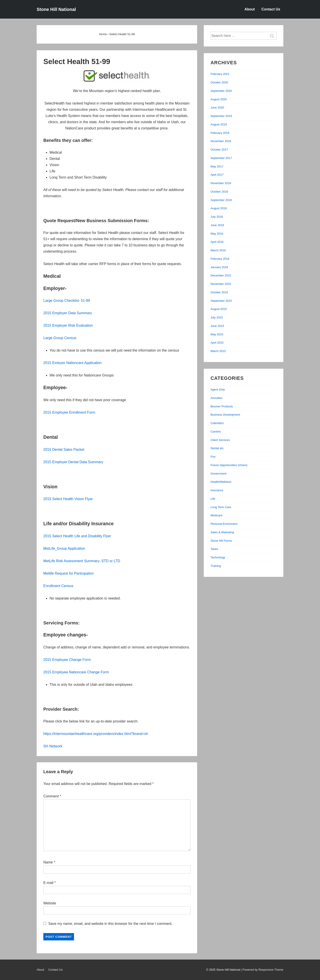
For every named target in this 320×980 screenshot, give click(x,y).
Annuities (216, 398)
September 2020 (221, 91)
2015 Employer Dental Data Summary (73, 462)
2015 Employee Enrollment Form (69, 412)
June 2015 (217, 326)
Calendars (217, 423)
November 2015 (221, 284)
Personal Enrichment (224, 524)
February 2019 (220, 133)
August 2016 (219, 208)
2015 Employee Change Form (67, 660)
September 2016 (221, 200)
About (250, 9)
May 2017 (217, 166)
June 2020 (217, 108)
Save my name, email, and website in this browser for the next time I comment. (110, 924)
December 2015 (221, 275)
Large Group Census (60, 338)
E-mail (48, 883)
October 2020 (219, 82)
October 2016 (219, 192)
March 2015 (218, 351)
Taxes (214, 549)
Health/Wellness (221, 482)
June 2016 (217, 225)
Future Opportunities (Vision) (229, 465)
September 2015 (221, 301)
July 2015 (217, 317)
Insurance (217, 490)
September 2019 (221, 116)
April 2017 (217, 175)
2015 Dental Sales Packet (64, 450)
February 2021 (220, 74)
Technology (218, 557)
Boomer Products (222, 406)
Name (48, 862)
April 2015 (217, 343)
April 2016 (217, 242)
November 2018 (221, 141)
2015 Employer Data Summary (68, 313)
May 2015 (217, 334)
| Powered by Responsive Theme (262, 970)
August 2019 (219, 124)
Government (218, 474)
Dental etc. (217, 448)
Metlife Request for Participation (69, 573)
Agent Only (218, 389)
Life (213, 499)
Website (50, 903)
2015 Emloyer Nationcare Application (72, 363)
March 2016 (218, 250)
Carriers (216, 432)
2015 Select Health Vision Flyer (68, 499)
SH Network (53, 746)
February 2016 (220, 259)
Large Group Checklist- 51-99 (67, 301)
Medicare (216, 515)
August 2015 (219, 309)
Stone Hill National (56, 9)
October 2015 (219, 292)
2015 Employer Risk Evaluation (68, 325)
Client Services (220, 440)
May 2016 (217, 234)
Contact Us (271, 9)
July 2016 (217, 217)
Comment (52, 796)
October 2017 (219, 150)
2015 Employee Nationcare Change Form (76, 672)
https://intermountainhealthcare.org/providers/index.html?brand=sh (96, 734)
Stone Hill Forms (221, 541)
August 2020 (219, 99)
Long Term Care (221, 507)
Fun (213, 457)
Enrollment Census (58, 586)
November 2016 (221, 183)
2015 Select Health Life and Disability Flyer (77, 536)
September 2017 (221, 158)
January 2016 (219, 267)
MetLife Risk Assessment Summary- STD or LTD (82, 561)
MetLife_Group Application (64, 548)
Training (216, 566)
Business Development (225, 415)
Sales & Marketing (222, 532)
